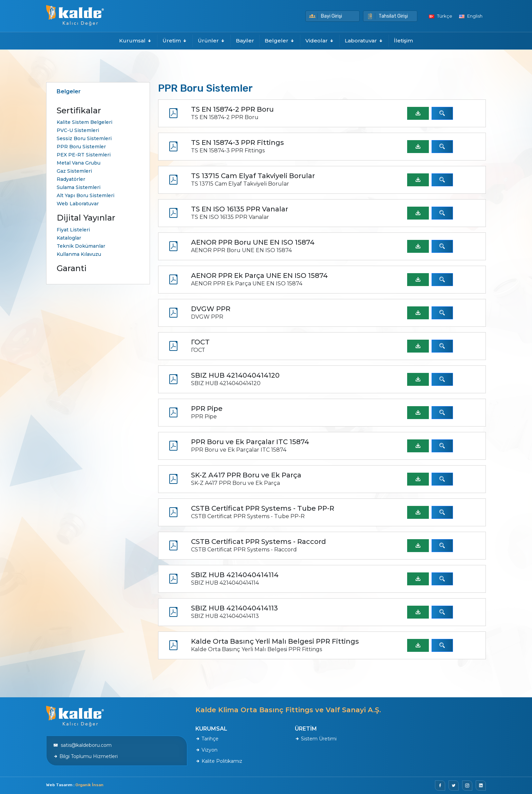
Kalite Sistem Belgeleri (84, 122)
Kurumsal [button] (136, 41)
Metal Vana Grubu (79, 163)
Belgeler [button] (280, 41)
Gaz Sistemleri (74, 171)
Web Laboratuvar (78, 204)
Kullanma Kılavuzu (79, 254)
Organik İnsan (89, 785)
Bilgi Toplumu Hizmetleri (85, 756)
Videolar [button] (320, 41)
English (471, 16)
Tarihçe (207, 739)
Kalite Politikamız (219, 761)
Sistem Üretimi (316, 739)
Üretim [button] (175, 41)
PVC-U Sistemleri (78, 130)
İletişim (403, 41)
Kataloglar (69, 238)
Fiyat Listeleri (73, 230)
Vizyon (206, 750)
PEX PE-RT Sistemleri (84, 155)
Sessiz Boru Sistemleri (84, 138)
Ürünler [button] (212, 41)
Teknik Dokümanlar (81, 246)
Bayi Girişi (326, 16)
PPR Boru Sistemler (81, 147)
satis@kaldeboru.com (82, 745)
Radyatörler (71, 179)
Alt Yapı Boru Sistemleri (85, 195)
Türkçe (441, 16)
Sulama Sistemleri (79, 187)
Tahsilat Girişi (387, 16)
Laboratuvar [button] (364, 41)
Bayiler (245, 41)
